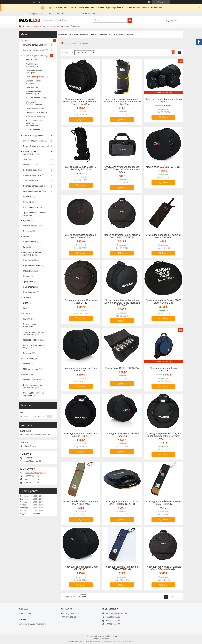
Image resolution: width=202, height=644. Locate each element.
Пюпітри (27, 231)
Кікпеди (27, 364)
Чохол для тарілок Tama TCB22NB (163, 369)
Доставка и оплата (123, 34)
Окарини (27, 298)
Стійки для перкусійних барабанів (34, 394)
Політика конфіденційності (124, 641)
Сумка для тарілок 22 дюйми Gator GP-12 (81, 302)
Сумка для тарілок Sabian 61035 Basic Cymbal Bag (163, 302)
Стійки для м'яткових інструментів (33, 386)
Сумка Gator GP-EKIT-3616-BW (122, 368)
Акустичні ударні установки (33, 65)
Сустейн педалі (30, 358)
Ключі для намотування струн (34, 346)
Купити (82, 120)
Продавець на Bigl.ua (101, 639)
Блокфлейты (29, 292)
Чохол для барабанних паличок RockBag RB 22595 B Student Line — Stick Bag (122, 102)
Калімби (27, 319)
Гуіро (25, 247)
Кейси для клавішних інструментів (33, 254)
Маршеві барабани (34, 98)
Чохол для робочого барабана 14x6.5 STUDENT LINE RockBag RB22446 (122, 303)
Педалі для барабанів (35, 112)
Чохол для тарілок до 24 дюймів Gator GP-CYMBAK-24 (163, 568)
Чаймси (27, 314)
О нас (94, 34)
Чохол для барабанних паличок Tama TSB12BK (163, 503)
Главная (63, 34)
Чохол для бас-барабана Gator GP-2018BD (81, 369)
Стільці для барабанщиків (32, 103)
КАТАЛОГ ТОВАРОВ (79, 34)
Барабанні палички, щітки (34, 72)
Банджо (27, 276)
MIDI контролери (31, 369)
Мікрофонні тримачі (32, 380)
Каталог (25, 40)
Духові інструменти (32, 141)
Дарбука (27, 197)
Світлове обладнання (33, 186)
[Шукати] (130, 20)
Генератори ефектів (32, 175)
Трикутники (28, 282)
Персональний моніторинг (30, 325)
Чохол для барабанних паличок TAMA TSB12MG (81, 503)
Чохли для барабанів (35, 77)
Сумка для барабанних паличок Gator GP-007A (163, 236)
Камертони (28, 374)
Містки (26, 236)
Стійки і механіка (33, 129)
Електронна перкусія (33, 207)
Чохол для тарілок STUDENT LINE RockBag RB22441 (122, 503)
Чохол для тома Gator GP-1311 (163, 167)
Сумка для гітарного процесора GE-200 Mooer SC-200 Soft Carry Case (122, 170)
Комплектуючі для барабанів (34, 93)
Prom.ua (114, 636)
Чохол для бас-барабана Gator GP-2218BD (81, 568)
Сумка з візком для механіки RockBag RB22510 (81, 168)
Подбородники (30, 242)
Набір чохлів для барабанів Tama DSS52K (163, 100)
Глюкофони (28, 271)
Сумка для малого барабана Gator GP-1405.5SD (81, 236)
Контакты (105, 34)
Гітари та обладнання (33, 45)
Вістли (26, 303)
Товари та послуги (31, 26)
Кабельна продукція (32, 191)
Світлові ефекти (31, 181)
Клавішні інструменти (33, 50)
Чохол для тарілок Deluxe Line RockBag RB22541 (81, 435)
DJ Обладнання (30, 170)
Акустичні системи (31, 266)
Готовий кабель (30, 226)
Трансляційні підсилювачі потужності (35, 214)
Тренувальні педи (33, 116)
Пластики (30, 87)
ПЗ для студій (29, 260)
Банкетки (27, 353)
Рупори (26, 220)
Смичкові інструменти (33, 135)
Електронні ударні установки (34, 82)
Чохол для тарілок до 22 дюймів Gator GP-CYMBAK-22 (122, 236)
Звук (25, 159)
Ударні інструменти (50, 26)
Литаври (27, 202)
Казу (25, 308)
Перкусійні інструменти (34, 146)
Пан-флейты (29, 287)
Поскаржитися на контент (102, 641)
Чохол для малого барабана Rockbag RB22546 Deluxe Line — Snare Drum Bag (81, 102)
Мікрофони (28, 165)
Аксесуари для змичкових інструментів (35, 333)
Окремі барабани (33, 108)
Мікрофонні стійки (31, 340)
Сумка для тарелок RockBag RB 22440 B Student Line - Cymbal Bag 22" (163, 436)
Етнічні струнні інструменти (30, 153)
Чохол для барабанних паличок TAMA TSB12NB (122, 568)
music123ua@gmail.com (35, 473)
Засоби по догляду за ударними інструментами (35, 123)
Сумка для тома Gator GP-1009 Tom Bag (122, 435)
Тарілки (29, 60)
